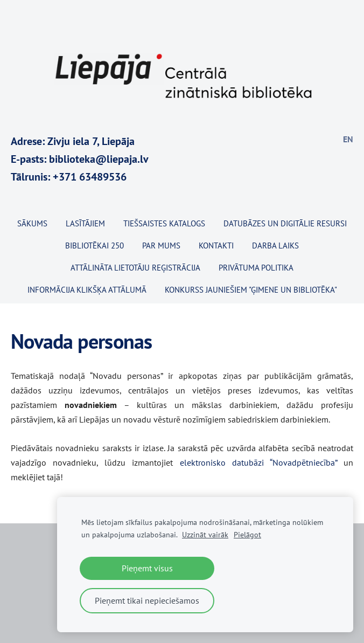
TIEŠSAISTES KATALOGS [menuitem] (164, 223)
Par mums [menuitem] (161, 246)
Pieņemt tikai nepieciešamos (147, 600)
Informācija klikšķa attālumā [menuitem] (87, 290)
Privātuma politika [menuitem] (256, 268)
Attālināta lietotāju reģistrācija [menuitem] (135, 268)
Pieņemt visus (147, 568)
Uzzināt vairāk (205, 534)
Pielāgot (247, 534)
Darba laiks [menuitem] (275, 246)
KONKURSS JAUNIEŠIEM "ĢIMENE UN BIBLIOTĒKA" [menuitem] (251, 290)
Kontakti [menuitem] (216, 246)
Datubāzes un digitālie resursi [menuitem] (285, 223)
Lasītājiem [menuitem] (85, 223)
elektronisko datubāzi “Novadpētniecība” (258, 462)
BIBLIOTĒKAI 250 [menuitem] (94, 246)
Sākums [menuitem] (32, 223)
